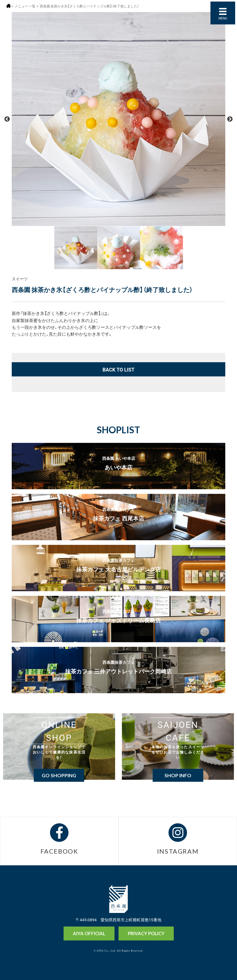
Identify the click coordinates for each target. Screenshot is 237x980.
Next (230, 119)
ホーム (8, 6)
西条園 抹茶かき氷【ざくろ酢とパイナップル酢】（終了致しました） (89, 6)
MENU (223, 18)
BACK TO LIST (118, 369)
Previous (7, 119)
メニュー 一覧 (25, 6)
